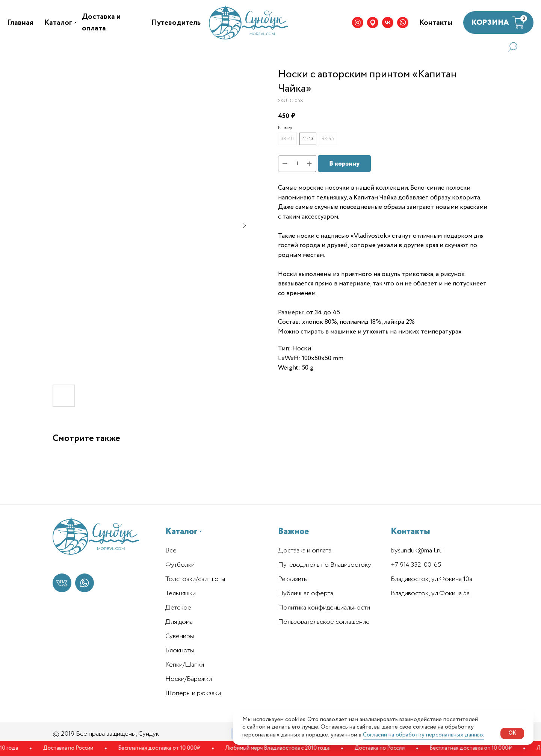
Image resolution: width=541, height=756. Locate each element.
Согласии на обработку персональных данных (423, 735)
